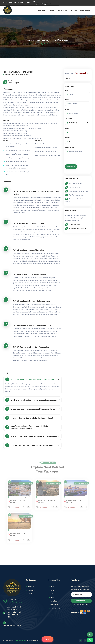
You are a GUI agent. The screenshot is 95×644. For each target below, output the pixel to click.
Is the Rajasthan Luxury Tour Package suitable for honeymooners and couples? (27, 427)
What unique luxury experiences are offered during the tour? (31, 409)
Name (67, 90)
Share (68, 78)
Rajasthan (53, 601)
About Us (30, 587)
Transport (52, 10)
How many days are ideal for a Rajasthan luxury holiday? (29, 418)
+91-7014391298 (10, 3)
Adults (67, 128)
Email (67, 100)
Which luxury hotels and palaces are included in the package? (31, 400)
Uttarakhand (53, 605)
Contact (88, 10)
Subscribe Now (81, 601)
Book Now (71, 166)
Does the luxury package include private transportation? (29, 445)
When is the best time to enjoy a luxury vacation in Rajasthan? (31, 436)
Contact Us (30, 590)
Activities (74, 10)
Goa (51, 594)
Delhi (51, 597)
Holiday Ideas (41, 10)
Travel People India (21, 640)
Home (36, 44)
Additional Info (70, 147)
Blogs (82, 10)
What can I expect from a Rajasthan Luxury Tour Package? (30, 379)
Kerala (51, 587)
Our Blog (30, 594)
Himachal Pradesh (55, 608)
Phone (67, 109)
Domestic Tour (63, 10)
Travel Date (69, 119)
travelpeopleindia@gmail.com (78, 228)
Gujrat (51, 590)
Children (68, 138)
